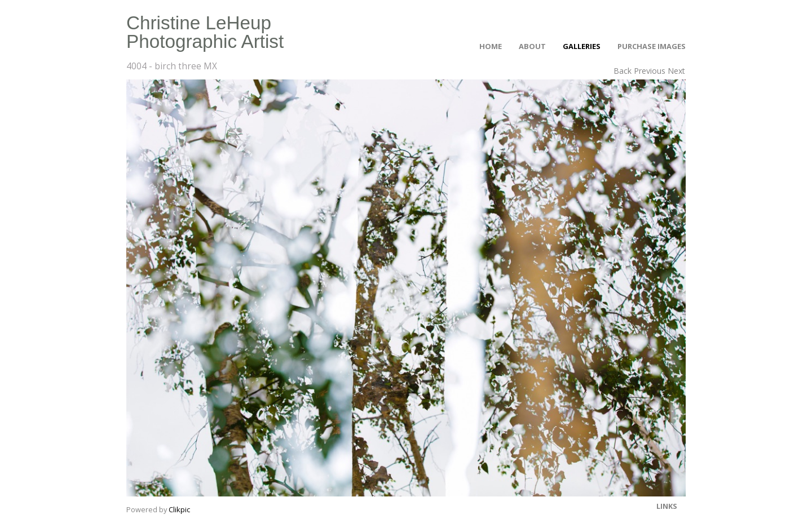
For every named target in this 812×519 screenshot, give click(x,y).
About (532, 46)
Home (491, 46)
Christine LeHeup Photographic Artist (205, 32)
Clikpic (179, 509)
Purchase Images (652, 46)
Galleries (582, 46)
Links (667, 506)
